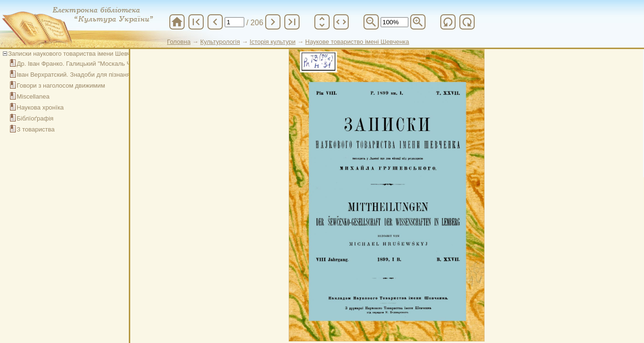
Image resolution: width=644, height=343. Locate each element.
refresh (448, 22)
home (177, 22)
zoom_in (418, 22)
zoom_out (371, 22)
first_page (196, 22)
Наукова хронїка (40, 107)
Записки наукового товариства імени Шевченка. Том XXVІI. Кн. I (100, 54)
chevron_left (215, 22)
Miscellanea (33, 96)
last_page (292, 22)
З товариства (36, 129)
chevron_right (273, 22)
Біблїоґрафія (35, 118)
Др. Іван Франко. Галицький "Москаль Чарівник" (85, 64)
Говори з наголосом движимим (61, 86)
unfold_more (322, 22)
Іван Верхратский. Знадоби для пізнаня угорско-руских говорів (106, 75)
